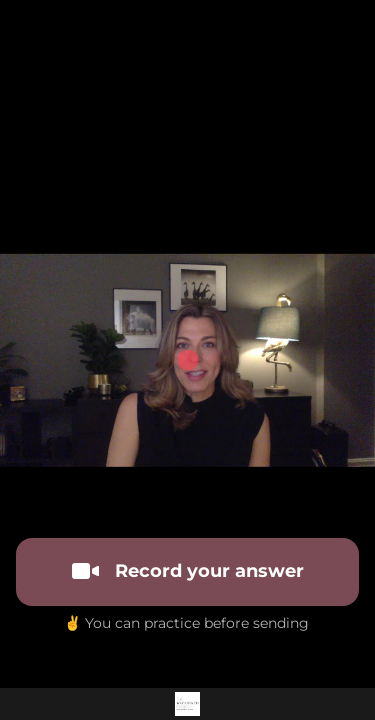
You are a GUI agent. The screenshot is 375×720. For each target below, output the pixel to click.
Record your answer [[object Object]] (188, 571)
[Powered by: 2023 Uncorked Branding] (187, 704)
